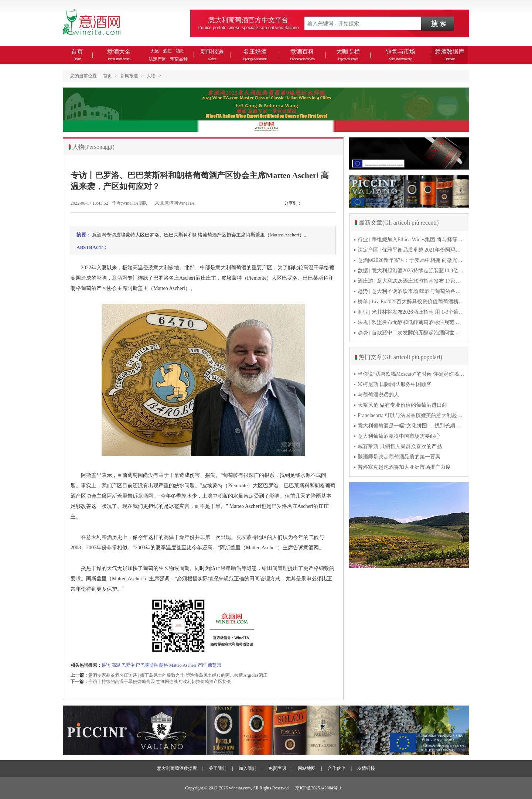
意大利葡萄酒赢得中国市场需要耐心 (399, 436)
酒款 (180, 51)
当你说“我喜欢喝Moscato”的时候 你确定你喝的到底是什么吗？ (411, 374)
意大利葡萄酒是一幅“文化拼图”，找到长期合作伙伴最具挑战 (411, 426)
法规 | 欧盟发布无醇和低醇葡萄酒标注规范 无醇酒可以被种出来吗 (411, 322)
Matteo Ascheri (183, 665)
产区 (202, 665)
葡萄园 (214, 665)
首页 (77, 55)
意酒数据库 (450, 55)
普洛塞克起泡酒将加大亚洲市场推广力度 (404, 467)
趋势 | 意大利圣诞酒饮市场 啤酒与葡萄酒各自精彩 (411, 291)
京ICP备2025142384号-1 (318, 788)
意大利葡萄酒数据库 (177, 768)
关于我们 (218, 768)
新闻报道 (212, 55)
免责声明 (277, 768)
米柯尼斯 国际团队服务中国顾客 (395, 384)
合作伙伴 (337, 768)
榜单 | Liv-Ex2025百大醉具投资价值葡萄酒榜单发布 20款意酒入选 (411, 302)
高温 (116, 665)
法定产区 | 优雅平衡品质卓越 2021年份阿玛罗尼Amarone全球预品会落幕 (411, 250)
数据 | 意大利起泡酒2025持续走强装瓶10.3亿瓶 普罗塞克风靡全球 (411, 271)
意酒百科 (302, 55)
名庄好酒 (255, 55)
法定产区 (157, 59)
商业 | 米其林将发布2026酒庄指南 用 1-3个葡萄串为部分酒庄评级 (411, 312)
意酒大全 (119, 55)
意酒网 (120, 278)
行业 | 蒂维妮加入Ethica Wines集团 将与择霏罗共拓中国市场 (411, 240)
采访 (106, 665)
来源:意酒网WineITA (175, 203)
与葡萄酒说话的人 (378, 395)
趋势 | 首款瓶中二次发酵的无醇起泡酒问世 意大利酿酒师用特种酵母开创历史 (411, 333)
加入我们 (248, 768)
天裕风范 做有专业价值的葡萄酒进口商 (402, 405)
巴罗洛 (128, 665)
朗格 (164, 665)
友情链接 (366, 768)
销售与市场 (400, 55)
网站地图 (307, 768)
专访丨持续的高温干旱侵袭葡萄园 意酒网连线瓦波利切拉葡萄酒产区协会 (160, 682)
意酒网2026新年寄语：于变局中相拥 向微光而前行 (411, 260)
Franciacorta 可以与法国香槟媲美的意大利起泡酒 (411, 415)
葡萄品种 (179, 59)
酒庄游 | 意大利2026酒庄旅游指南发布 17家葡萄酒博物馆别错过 (411, 281)
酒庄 (167, 51)
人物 (151, 76)
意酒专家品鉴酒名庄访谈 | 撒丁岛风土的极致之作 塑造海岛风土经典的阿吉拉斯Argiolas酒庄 (178, 675)
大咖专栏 (348, 55)
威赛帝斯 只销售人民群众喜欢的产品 (400, 446)
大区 (155, 51)
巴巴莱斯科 (147, 665)
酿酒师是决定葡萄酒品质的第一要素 (399, 457)
